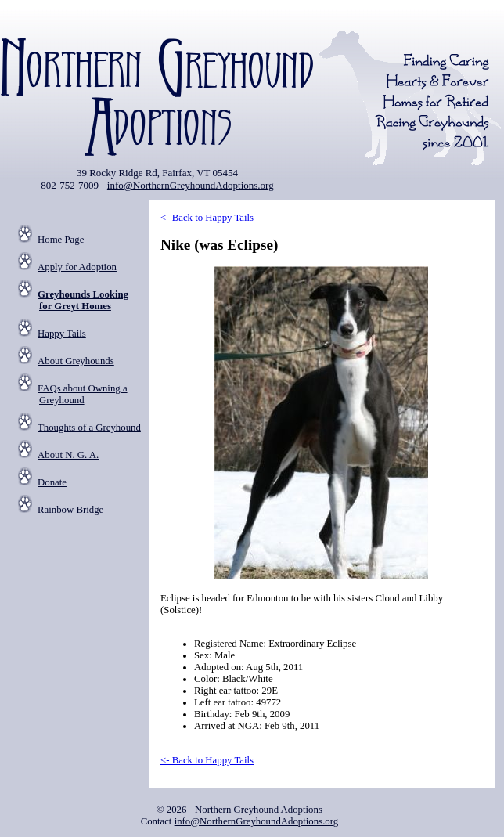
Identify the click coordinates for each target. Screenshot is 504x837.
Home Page (61, 240)
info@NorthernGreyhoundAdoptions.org (191, 185)
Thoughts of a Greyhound (89, 428)
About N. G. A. (68, 455)
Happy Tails (62, 334)
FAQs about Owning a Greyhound (83, 394)
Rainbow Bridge (70, 510)
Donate (52, 482)
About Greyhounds (76, 361)
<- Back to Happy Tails (207, 218)
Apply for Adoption (77, 267)
